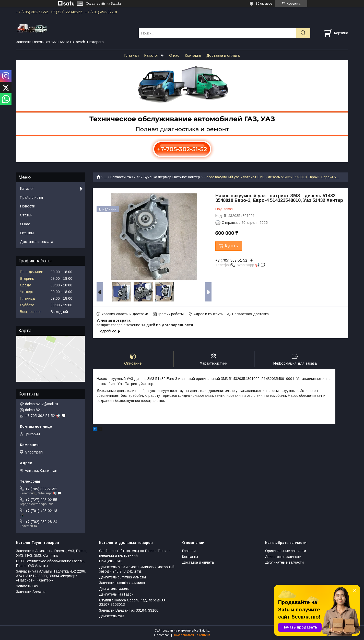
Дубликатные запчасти (284, 562)
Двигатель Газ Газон (116, 594)
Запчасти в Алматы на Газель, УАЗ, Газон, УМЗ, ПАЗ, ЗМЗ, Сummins (51, 553)
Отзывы (27, 233)
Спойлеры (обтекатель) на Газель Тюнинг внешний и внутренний (134, 553)
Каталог (151, 55)
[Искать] (303, 33)
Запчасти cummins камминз (122, 583)
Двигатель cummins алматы (122, 577)
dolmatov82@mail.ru (42, 404)
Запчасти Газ (27, 586)
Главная (131, 55)
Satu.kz (204, 631)
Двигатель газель (114, 589)
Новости (28, 206)
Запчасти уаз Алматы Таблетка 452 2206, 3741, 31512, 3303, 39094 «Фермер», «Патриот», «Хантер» (51, 576)
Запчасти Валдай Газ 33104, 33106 (129, 610)
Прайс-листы (31, 197)
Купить (231, 246)
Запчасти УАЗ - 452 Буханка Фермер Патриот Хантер (155, 177)
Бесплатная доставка (250, 314)
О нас (174, 55)
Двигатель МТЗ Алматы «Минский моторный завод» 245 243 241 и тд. (137, 569)
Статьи (26, 215)
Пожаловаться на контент (191, 635)
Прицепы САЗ (111, 561)
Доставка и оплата (223, 55)
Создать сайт (96, 4)
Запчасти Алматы (31, 592)
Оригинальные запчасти (286, 551)
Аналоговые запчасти (283, 557)
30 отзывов (264, 4)
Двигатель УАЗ (112, 616)
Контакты (193, 55)
